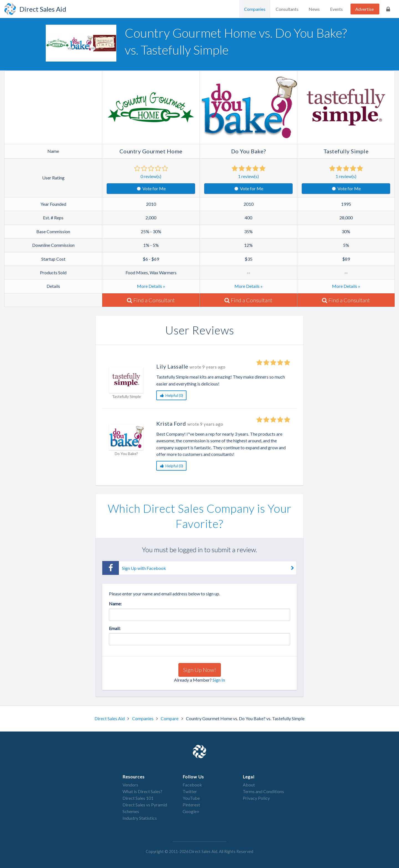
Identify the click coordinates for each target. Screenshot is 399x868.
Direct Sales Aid (110, 718)
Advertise (365, 9)
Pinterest (191, 805)
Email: (115, 628)
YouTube (191, 798)
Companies (255, 9)
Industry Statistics (140, 818)
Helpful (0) (171, 395)
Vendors (130, 785)
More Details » (151, 286)
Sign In (219, 680)
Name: (115, 604)
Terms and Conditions (263, 791)
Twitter (190, 791)
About (249, 785)
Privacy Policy (256, 798)
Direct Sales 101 (138, 798)
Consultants (287, 9)
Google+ (191, 811)
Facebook (192, 785)
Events (336, 9)
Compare (170, 718)
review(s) (151, 176)
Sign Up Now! (200, 670)
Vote (151, 188)
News (314, 9)
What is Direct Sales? (142, 791)
